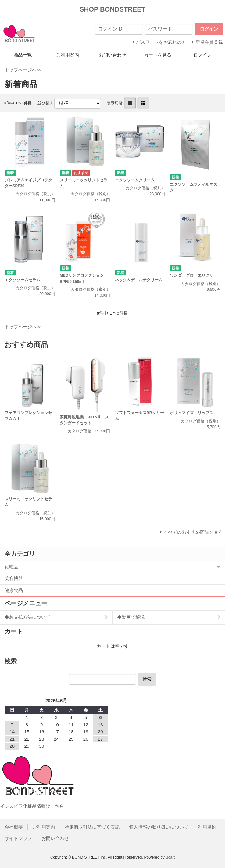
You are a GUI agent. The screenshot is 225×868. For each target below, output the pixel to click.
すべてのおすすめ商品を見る (193, 532)
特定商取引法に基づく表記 (92, 827)
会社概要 (14, 827)
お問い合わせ (112, 55)
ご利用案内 (68, 55)
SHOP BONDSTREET (112, 9)
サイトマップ (18, 838)
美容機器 (14, 578)
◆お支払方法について (27, 617)
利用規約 (207, 827)
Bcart (170, 857)
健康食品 (14, 590)
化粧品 (11, 567)
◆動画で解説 (131, 617)
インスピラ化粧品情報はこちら (32, 806)
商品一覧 (23, 55)
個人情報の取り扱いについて (159, 827)
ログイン (202, 55)
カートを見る (158, 55)
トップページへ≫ (23, 70)
